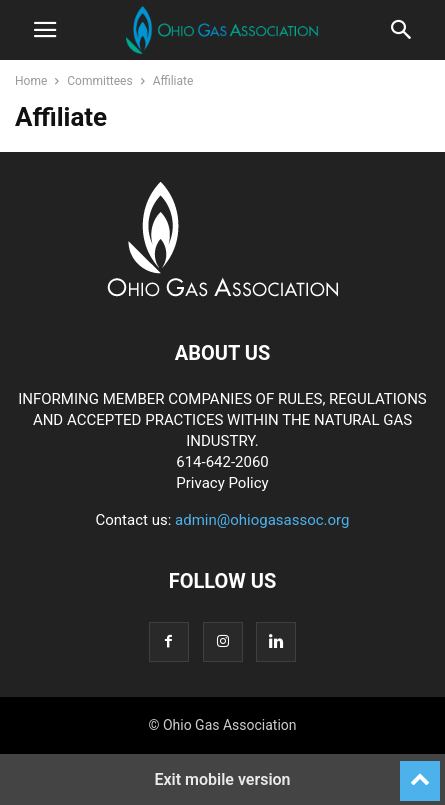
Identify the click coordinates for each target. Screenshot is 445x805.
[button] (45, 30)
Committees (99, 81)
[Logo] (222, 292)
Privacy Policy (222, 483)
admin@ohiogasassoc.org (262, 520)
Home (31, 81)
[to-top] (420, 772)
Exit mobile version (222, 779)
